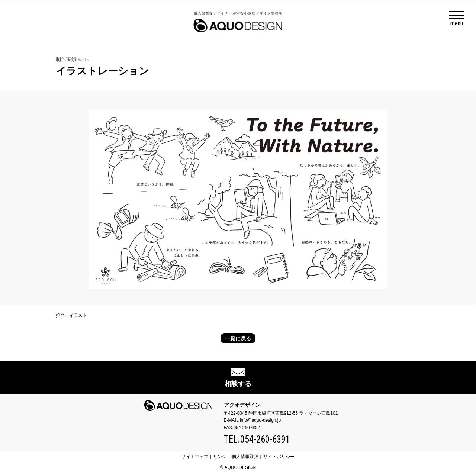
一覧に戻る (238, 338)
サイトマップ (195, 457)
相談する (238, 384)
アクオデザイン (242, 405)
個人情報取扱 (245, 457)
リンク (220, 457)
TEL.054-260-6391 (257, 439)
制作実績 (72, 59)
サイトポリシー (279, 457)
